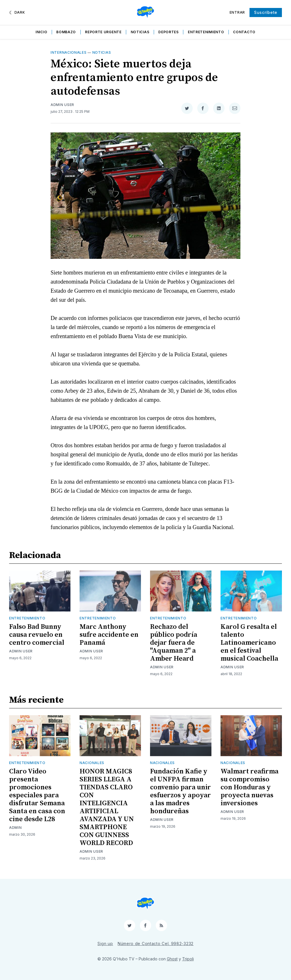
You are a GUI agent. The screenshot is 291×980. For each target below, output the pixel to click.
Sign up (105, 943)
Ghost (172, 959)
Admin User (62, 105)
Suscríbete (266, 12)
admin (15, 828)
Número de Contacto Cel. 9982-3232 (156, 943)
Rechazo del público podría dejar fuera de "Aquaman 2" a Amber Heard (174, 643)
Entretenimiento (206, 32)
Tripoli (188, 959)
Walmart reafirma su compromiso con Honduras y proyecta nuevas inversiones (250, 787)
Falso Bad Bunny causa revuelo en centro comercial (37, 635)
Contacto (244, 32)
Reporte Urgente (103, 32)
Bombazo (66, 32)
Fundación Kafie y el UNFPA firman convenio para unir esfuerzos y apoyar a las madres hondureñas (180, 791)
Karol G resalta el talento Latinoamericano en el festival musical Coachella (249, 643)
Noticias (140, 32)
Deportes (169, 32)
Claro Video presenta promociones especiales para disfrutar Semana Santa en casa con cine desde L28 (37, 795)
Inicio (41, 32)
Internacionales (69, 52)
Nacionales (92, 763)
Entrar (237, 12)
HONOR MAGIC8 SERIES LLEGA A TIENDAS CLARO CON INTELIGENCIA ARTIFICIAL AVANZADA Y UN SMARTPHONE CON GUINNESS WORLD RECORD (107, 807)
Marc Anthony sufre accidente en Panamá (109, 635)
